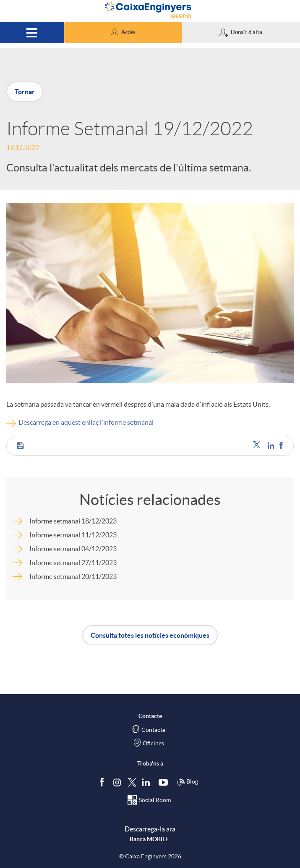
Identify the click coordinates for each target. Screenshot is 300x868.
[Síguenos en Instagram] (118, 782)
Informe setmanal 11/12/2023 (73, 535)
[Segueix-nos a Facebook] (104, 782)
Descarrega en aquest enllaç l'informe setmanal (86, 422)
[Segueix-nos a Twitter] (132, 782)
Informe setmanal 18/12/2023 (73, 521)
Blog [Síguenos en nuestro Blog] (188, 782)
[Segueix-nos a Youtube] (165, 782)
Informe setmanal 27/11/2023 (73, 563)
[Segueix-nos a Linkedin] (148, 782)
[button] (123, 33)
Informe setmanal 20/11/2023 (73, 576)
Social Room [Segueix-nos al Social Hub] (155, 800)
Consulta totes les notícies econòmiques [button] (150, 635)
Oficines (153, 743)
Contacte (153, 730)
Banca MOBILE (149, 839)
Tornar (25, 92)
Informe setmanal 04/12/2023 (73, 549)
